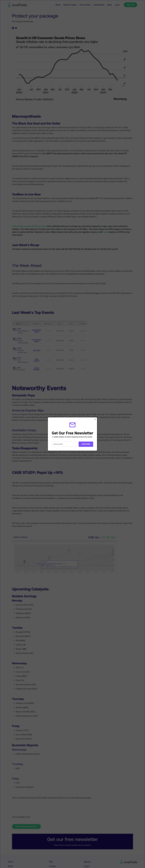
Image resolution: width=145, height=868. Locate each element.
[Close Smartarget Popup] (95, 419)
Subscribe (86, 444)
